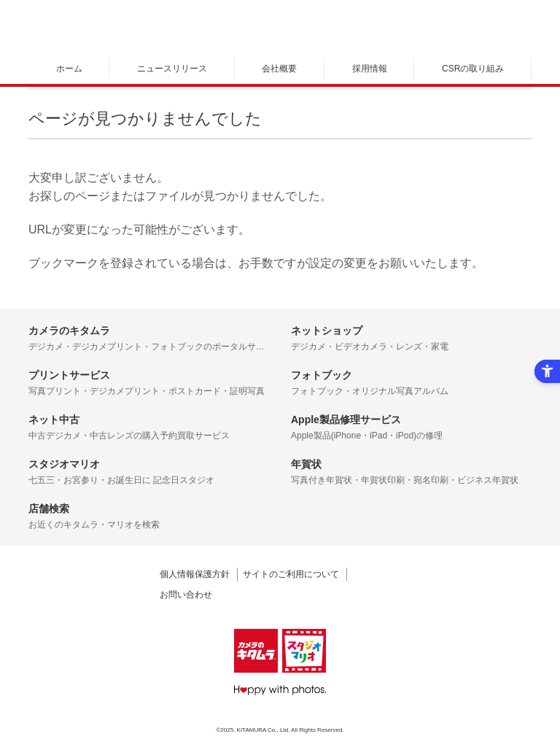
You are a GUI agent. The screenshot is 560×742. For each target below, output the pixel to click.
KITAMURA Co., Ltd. (264, 730)
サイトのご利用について (291, 574)
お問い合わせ (186, 595)
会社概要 (279, 69)
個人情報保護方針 (195, 574)
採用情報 (370, 69)
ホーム (69, 69)
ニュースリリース (172, 69)
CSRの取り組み (473, 69)
